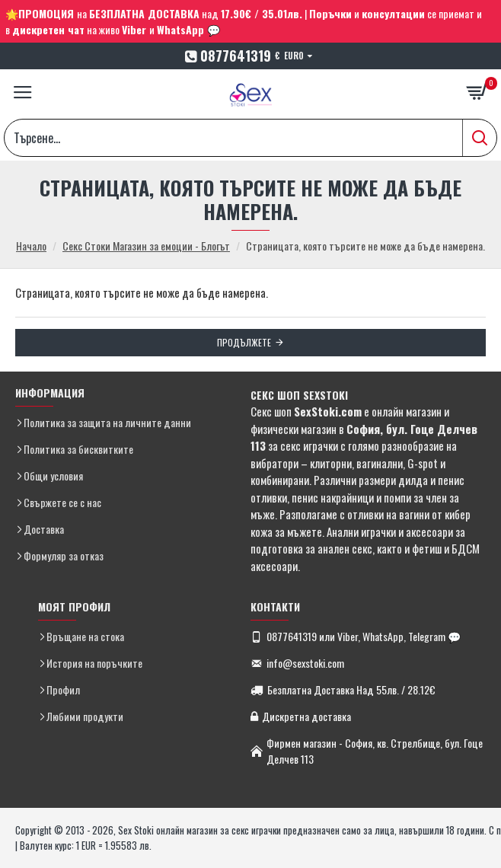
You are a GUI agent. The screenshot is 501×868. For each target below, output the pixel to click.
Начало (31, 246)
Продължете (244, 342)
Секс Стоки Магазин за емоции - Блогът (146, 246)
